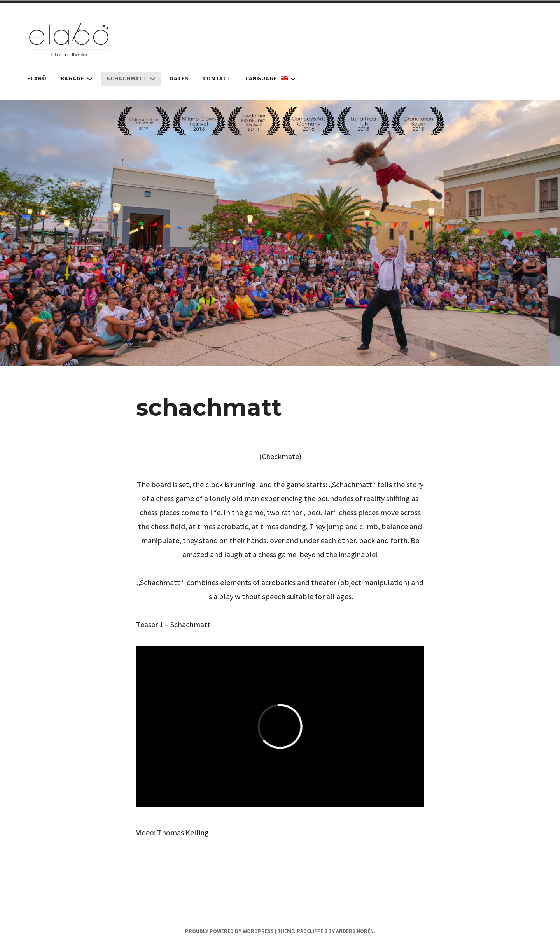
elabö (37, 78)
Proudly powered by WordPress (229, 931)
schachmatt (131, 78)
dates (179, 78)
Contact (217, 78)
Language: (271, 78)
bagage (77, 78)
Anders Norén (355, 931)
